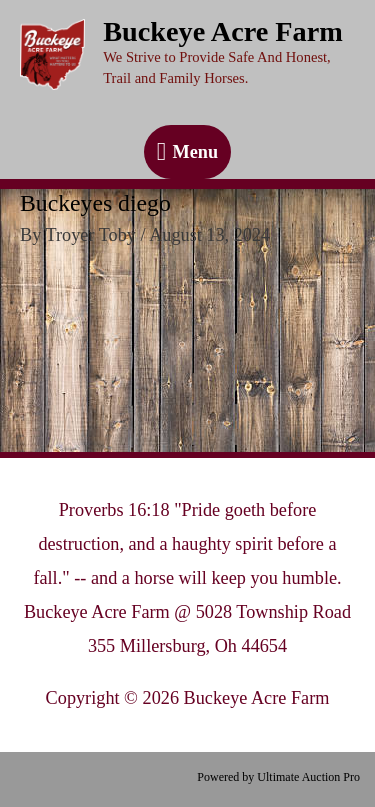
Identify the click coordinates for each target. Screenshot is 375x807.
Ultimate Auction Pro (308, 777)
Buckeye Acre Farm (223, 31)
